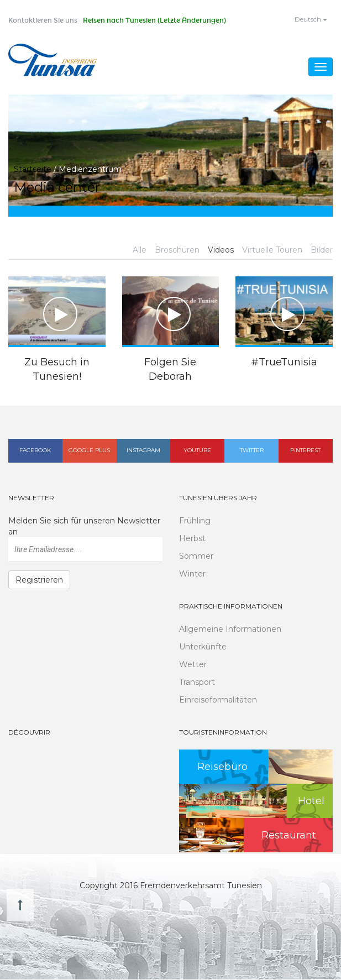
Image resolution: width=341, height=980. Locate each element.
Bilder (322, 251)
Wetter (193, 665)
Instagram (143, 451)
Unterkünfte (203, 647)
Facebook (35, 451)
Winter (192, 574)
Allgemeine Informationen (230, 630)
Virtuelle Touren (272, 251)
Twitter (252, 451)
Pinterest (305, 451)
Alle (140, 251)
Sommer (196, 557)
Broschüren (177, 251)
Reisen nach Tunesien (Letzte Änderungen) (154, 20)
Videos (221, 251)
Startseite (33, 170)
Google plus (89, 451)
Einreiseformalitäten (218, 700)
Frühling (195, 521)
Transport (197, 683)
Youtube (197, 451)
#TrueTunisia (284, 363)
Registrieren (39, 580)
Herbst (192, 539)
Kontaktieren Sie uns (43, 20)
